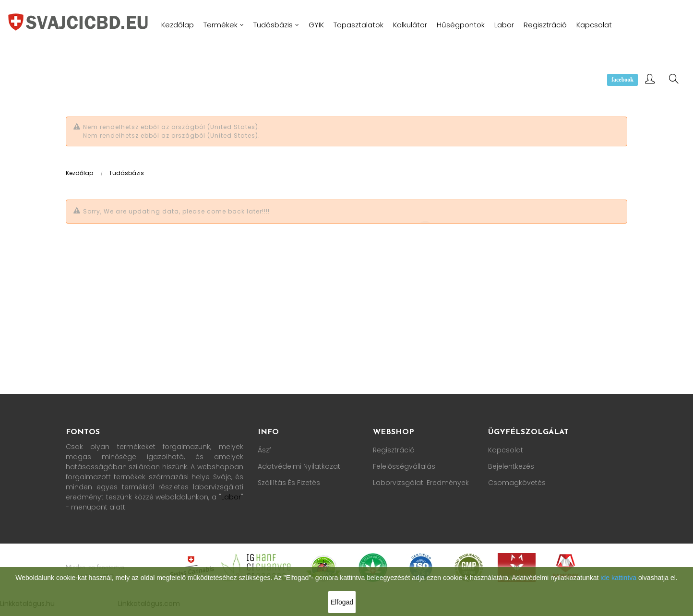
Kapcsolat (506, 450)
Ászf (264, 450)
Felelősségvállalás (404, 466)
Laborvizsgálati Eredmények (421, 483)
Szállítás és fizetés (289, 483)
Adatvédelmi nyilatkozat (299, 466)
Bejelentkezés (511, 466)
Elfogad (342, 602)
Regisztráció (394, 450)
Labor (231, 497)
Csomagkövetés (517, 483)
